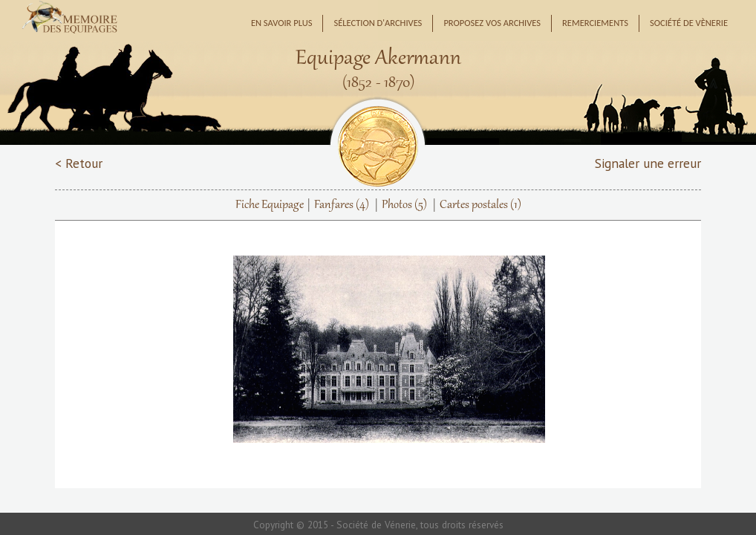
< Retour (79, 163)
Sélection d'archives (378, 23)
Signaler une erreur (648, 163)
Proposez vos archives (492, 23)
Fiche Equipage (270, 205)
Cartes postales (480, 205)
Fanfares (342, 205)
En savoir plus (282, 23)
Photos (404, 205)
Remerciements (595, 23)
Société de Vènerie (689, 23)
